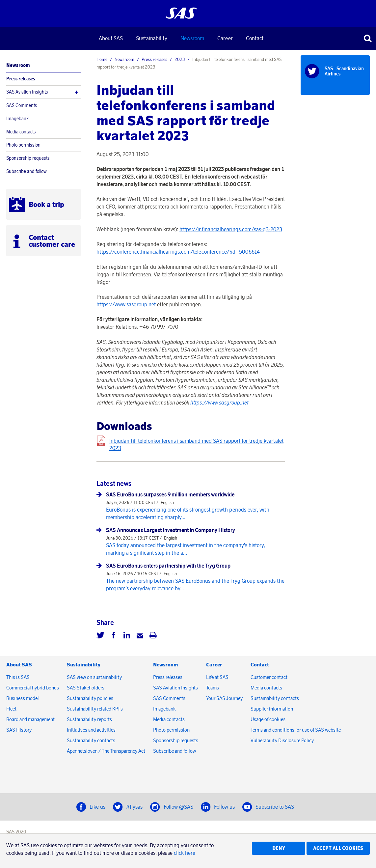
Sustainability (152, 38)
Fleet (11, 709)
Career (225, 38)
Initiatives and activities (91, 730)
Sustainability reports (89, 719)
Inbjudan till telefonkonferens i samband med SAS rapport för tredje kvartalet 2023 (196, 444)
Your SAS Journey (224, 698)
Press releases (21, 79)
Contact (255, 38)
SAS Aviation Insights (27, 92)
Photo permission (23, 145)
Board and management (30, 719)
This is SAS (18, 677)
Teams (213, 688)
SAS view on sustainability (94, 677)
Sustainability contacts (91, 740)
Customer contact (269, 677)
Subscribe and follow (27, 171)
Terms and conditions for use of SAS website (296, 730)
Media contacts (21, 132)
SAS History (19, 730)
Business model (23, 698)
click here (185, 853)
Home (102, 59)
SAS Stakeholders (86, 688)
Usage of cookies (268, 719)
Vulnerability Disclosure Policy (283, 740)
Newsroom (192, 38)
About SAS (111, 38)
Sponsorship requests (28, 158)
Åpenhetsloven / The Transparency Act (106, 751)
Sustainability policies (90, 698)
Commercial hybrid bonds (33, 688)
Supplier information (272, 709)
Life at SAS (217, 677)
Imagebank (17, 119)
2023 (180, 59)
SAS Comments (22, 105)
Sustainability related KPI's (95, 709)
